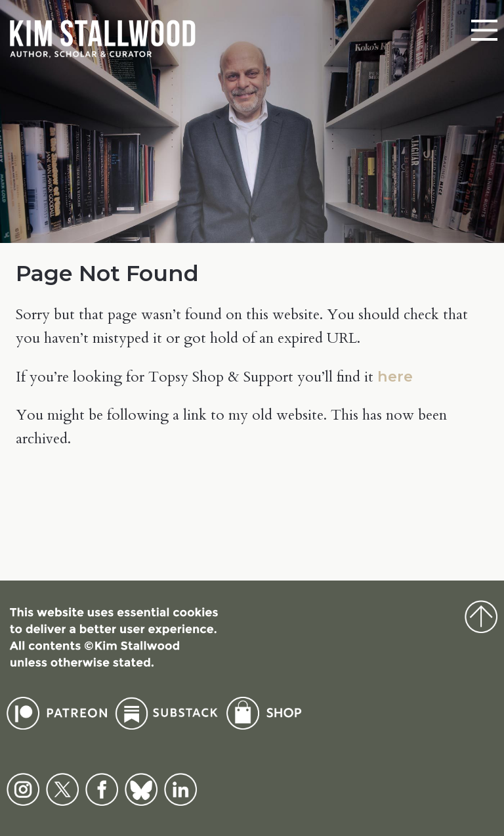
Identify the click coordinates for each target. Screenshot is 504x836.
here (395, 376)
